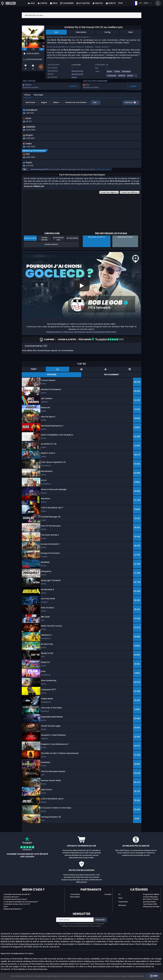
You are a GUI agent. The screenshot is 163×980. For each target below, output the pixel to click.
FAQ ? (6, 908)
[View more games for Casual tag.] (117, 72)
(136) (107, 341)
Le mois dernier (72, 240)
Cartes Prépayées (150, 899)
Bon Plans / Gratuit (151, 901)
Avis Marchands (149, 904)
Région (44, 102)
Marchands (75, 899)
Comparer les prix (103, 171)
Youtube (108, 896)
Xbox (120, 900)
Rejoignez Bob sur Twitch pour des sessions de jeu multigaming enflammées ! (82, 334)
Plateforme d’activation (76, 102)
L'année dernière (44, 240)
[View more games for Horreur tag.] (130, 77)
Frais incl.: (130, 102)
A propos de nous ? (11, 899)
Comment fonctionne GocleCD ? (17, 896)
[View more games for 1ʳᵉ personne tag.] (112, 77)
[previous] (24, 49)
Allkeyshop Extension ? (13, 911)
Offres (27, 95)
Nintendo (122, 907)
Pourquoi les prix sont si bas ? (15, 901)
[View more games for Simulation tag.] (126, 72)
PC (120, 896)
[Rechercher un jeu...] (82, 15)
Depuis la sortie (30, 240)
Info (56, 32)
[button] (104, 112)
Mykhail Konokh (77, 71)
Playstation (123, 904)
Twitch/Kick (75, 896)
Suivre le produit (51, 246)
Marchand (30, 102)
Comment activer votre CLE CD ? (17, 906)
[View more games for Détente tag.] (122, 77)
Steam (74, 77)
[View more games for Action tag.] (110, 72)
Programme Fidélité (151, 896)
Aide (154, 976)
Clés (95, 102)
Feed (130, 32)
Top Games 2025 (150, 906)
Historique (38, 95)
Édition (56, 102)
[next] (42, 49)
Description (81, 32)
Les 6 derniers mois (58, 240)
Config (107, 32)
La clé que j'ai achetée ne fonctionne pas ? (21, 904)
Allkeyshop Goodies (151, 908)
